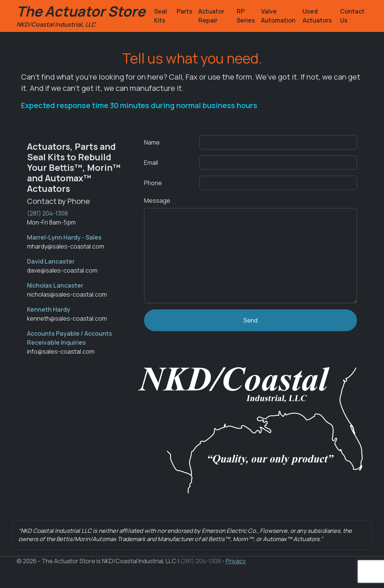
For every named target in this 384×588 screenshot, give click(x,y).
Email (151, 163)
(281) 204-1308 (47, 213)
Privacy (236, 561)
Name (152, 142)
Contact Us (352, 16)
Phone (153, 183)
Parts (184, 11)
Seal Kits (160, 16)
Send (250, 320)
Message (157, 201)
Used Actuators (317, 16)
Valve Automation (278, 16)
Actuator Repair (211, 16)
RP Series (246, 16)
